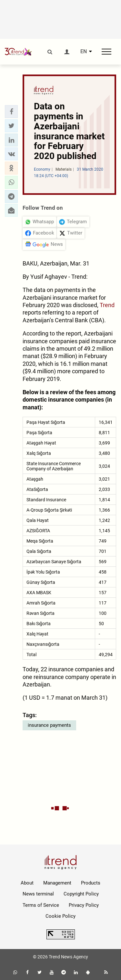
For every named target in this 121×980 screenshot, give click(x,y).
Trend (107, 305)
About (27, 883)
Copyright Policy (81, 894)
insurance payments (49, 725)
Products (91, 883)
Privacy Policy (84, 905)
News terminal (38, 894)
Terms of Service (41, 905)
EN (84, 52)
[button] (11, 112)
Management (57, 883)
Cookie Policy (60, 916)
